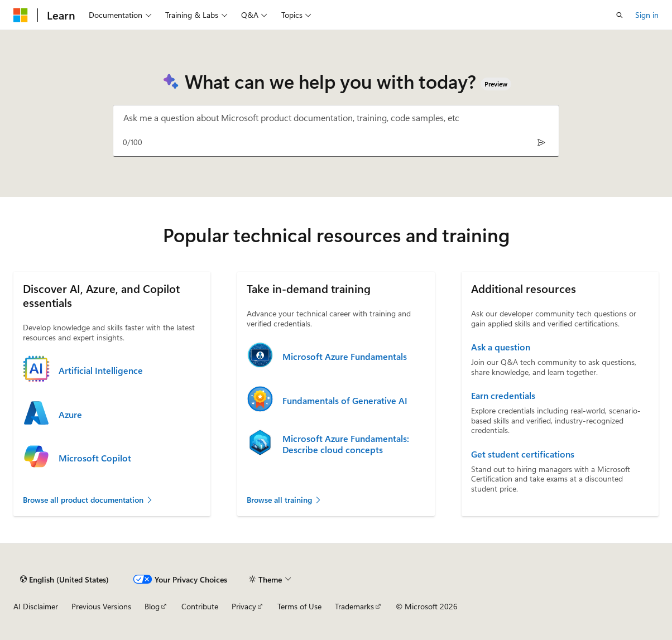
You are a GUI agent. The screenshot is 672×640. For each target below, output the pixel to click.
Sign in (647, 15)
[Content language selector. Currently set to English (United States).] (64, 579)
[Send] (541, 142)
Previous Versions (101, 606)
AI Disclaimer (36, 606)
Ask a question (501, 347)
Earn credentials (503, 396)
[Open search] (620, 15)
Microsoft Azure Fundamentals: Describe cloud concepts (346, 444)
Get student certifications (523, 454)
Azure (70, 415)
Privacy (244, 606)
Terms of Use (299, 606)
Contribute (200, 606)
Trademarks (354, 606)
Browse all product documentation (88, 500)
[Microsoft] (21, 15)
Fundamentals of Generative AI (345, 401)
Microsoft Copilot (95, 458)
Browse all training (284, 500)
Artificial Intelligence (101, 370)
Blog (152, 606)
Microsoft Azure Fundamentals (345, 357)
